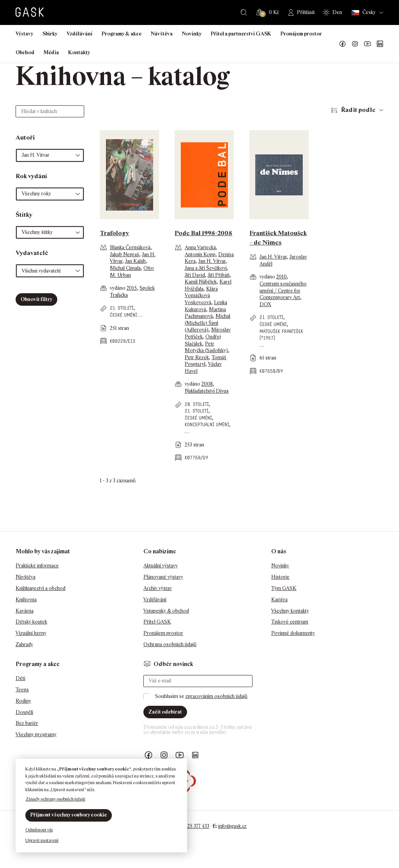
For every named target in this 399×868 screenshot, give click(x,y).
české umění (124, 315)
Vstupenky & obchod (166, 611)
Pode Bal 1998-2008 (203, 233)
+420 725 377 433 (191, 826)
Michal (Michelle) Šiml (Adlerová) (207, 323)
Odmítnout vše (39, 830)
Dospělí (24, 712)
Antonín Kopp (200, 254)
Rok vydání (31, 176)
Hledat (244, 12)
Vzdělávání (79, 34)
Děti (20, 678)
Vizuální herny (31, 633)
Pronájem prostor (301, 34)
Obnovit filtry (36, 299)
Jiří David (195, 275)
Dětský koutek (31, 622)
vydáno (118, 288)
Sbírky (50, 34)
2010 (282, 277)
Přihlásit (306, 12)
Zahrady (24, 644)
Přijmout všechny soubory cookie (69, 815)
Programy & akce (122, 34)
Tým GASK (284, 588)
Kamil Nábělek (201, 282)
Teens (22, 690)
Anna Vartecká (200, 247)
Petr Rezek (197, 357)
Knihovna (26, 600)
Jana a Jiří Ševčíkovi (206, 268)
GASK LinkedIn (380, 44)
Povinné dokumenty (293, 633)
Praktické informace (37, 566)
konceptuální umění (207, 424)
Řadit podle (358, 110)
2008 (207, 384)
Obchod (25, 52)
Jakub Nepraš (124, 254)
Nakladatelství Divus (207, 391)
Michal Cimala (125, 268)
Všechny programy (36, 734)
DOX (265, 304)
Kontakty (79, 52)
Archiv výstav (158, 588)
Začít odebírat (165, 712)
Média (51, 52)
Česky (364, 13)
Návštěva (162, 34)
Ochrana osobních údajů (170, 644)
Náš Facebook (343, 44)
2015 (132, 288)
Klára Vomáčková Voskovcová (201, 296)
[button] (50, 155)
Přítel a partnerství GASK (241, 34)
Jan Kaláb (135, 261)
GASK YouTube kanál (367, 44)
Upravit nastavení (42, 840)
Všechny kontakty (290, 611)
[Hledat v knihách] (50, 111)
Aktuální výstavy (161, 566)
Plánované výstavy (163, 577)
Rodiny (23, 701)
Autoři (25, 137)
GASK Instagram (355, 44)
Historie (280, 577)
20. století (197, 404)
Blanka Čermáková (130, 247)
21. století (122, 308)
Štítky (24, 215)
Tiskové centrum (290, 622)
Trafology (114, 233)
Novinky (192, 34)
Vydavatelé (32, 253)
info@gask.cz (232, 826)
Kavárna (25, 611)
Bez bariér (27, 723)
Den (337, 12)
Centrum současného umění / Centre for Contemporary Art (283, 291)
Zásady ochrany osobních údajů (56, 799)
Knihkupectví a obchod (41, 588)
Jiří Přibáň (219, 275)
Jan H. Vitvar (212, 261)
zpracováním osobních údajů (216, 696)
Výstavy (24, 34)
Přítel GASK (157, 622)
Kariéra (279, 600)
